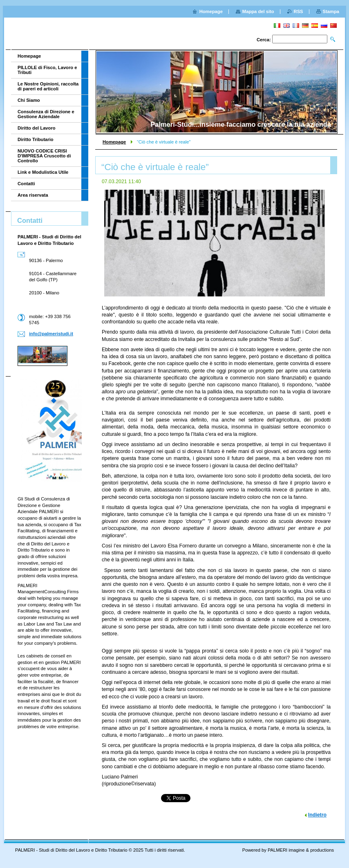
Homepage (114, 142)
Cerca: (264, 40)
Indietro (317, 815)
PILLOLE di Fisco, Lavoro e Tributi (47, 70)
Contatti (26, 184)
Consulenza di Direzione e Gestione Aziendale (46, 114)
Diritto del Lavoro (37, 128)
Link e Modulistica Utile (43, 172)
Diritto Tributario (36, 139)
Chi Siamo (29, 100)
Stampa (331, 11)
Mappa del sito (258, 11)
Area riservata (33, 195)
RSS (299, 11)
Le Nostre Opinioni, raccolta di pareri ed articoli (48, 86)
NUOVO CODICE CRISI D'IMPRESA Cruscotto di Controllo (44, 156)
